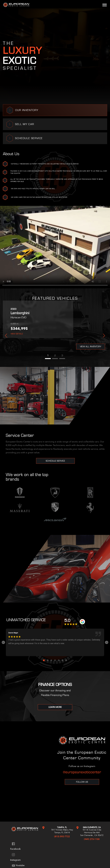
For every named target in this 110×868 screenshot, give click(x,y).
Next (104, 336)
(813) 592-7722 (62, 836)
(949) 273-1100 (92, 839)
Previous (6, 336)
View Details (17, 334)
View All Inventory (91, 347)
